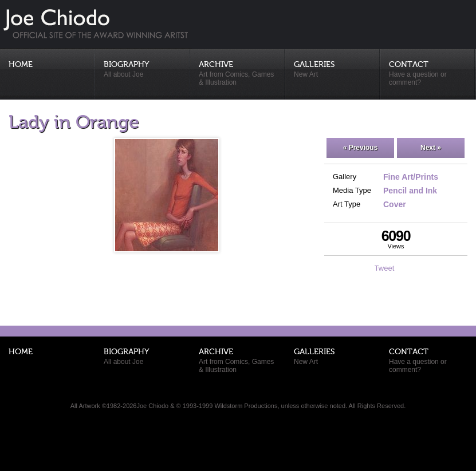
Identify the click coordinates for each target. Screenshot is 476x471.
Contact (428, 74)
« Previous (361, 148)
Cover (395, 204)
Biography (143, 70)
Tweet (385, 268)
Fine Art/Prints (411, 177)
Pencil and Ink (410, 191)
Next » (431, 148)
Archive (238, 74)
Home (21, 65)
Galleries (333, 70)
